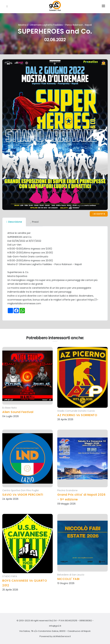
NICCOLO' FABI (68, 579)
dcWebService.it (62, 636)
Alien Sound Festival (18, 412)
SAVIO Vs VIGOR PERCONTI (23, 495)
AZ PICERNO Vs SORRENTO (77, 415)
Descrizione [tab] (14, 222)
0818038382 (86, 621)
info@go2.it (55, 626)
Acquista (99, 214)
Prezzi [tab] (34, 222)
